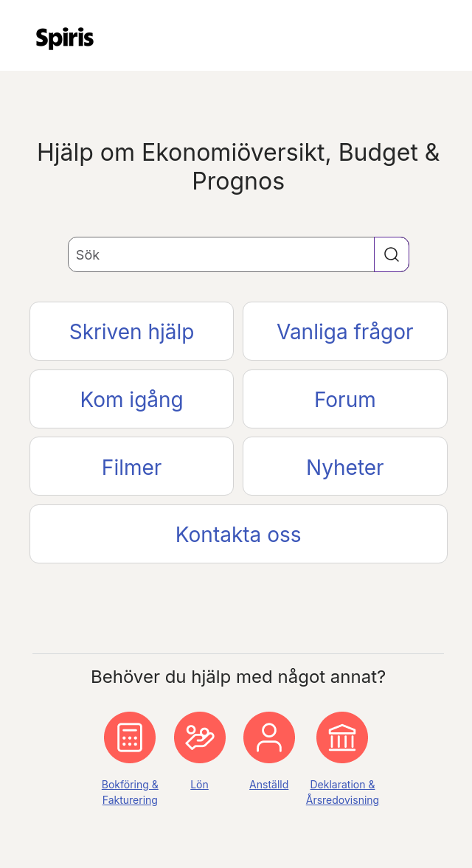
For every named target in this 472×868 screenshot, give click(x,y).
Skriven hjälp (132, 332)
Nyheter (345, 468)
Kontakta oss (239, 535)
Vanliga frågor (345, 332)
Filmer (132, 468)
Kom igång (131, 400)
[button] (392, 254)
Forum (345, 400)
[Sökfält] (239, 254)
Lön (199, 784)
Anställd (269, 784)
